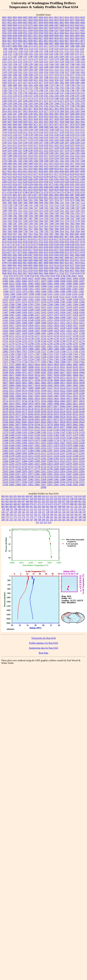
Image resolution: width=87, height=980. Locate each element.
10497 (82, 281)
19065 (75, 385)
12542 (12, 320)
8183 (51, 244)
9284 (25, 268)
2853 (57, 109)
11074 (18, 291)
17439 (63, 357)
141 (60, 512)
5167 (57, 137)
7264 (51, 213)
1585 (31, 77)
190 (3, 520)
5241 (72, 148)
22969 (12, 474)
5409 (31, 164)
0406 (51, 25)
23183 (56, 477)
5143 (51, 135)
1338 (25, 64)
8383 (20, 255)
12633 (31, 328)
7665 (51, 229)
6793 (83, 192)
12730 (5, 338)
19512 (69, 396)
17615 (75, 359)
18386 (37, 372)
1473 (10, 70)
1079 (57, 46)
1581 (10, 77)
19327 (31, 393)
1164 (46, 54)
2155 (20, 96)
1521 (20, 72)
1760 (46, 88)
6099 (5, 174)
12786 (69, 344)
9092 (20, 265)
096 (52, 507)
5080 (83, 124)
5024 (67, 117)
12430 (44, 310)
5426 (36, 166)
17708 (12, 362)
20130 (31, 409)
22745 (69, 466)
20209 (44, 412)
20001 (63, 404)
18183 (75, 367)
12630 (12, 328)
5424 (25, 166)
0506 (83, 28)
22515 (56, 461)
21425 (24, 435)
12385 (5, 305)
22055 (69, 451)
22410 (75, 459)
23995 (44, 487)
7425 (77, 216)
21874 (56, 445)
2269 (31, 101)
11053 (37, 289)
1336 (15, 64)
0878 (25, 43)
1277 (46, 59)
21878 (63, 445)
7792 (51, 231)
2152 (4, 96)
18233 (5, 370)
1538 (72, 72)
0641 (67, 33)
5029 (10, 119)
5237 (51, 148)
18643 (12, 378)
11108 (13, 297)
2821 (51, 109)
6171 (51, 174)
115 (43, 509)
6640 (62, 190)
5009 (77, 114)
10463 (18, 281)
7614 (41, 226)
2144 (46, 93)
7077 (62, 200)
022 (7, 499)
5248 (25, 150)
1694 (36, 85)
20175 (24, 412)
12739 (31, 338)
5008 (72, 114)
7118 (4, 205)
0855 (57, 41)
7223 (72, 211)
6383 (67, 184)
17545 (37, 359)
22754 (82, 466)
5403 (25, 164)
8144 (15, 242)
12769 (63, 341)
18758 (12, 380)
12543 (18, 320)
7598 (51, 224)
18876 (50, 383)
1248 (82, 56)
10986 (56, 284)
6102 (15, 174)
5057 (57, 122)
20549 (31, 419)
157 (40, 515)
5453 (25, 169)
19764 (44, 401)
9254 (62, 265)
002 (11, 496)
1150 (56, 51)
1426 (41, 67)
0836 (4, 41)
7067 (46, 200)
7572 (62, 221)
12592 (82, 320)
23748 (75, 482)
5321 (67, 156)
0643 (77, 33)
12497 (69, 318)
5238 (57, 148)
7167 (36, 208)
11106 (81, 294)
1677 (41, 83)
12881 (37, 349)
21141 (43, 430)
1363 (15, 67)
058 (68, 501)
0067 (4, 25)
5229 (10, 148)
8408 (83, 255)
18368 (18, 372)
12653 (75, 331)
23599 (37, 482)
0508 (10, 30)
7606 (4, 226)
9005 (62, 263)
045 (15, 501)
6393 (83, 184)
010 (44, 496)
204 (60, 520)
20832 (63, 425)
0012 (56, 17)
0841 (25, 41)
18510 (24, 375)
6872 (20, 195)
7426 (83, 216)
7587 (15, 224)
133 (27, 512)
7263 (46, 213)
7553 (10, 221)
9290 (31, 268)
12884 (56, 349)
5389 (46, 161)
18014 (31, 365)
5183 (57, 140)
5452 (20, 169)
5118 (10, 132)
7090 (41, 203)
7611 (25, 226)
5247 (20, 150)
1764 (67, 88)
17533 (24, 359)
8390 (36, 255)
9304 (77, 268)
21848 (24, 445)
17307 (37, 354)
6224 (15, 177)
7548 (77, 218)
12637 (56, 328)
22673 (63, 464)
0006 (31, 17)
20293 (37, 414)
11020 (25, 289)
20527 (75, 417)
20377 (18, 417)
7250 (77, 211)
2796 (62, 106)
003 (15, 496)
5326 (10, 158)
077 (60, 504)
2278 (77, 101)
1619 (77, 77)
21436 (37, 435)
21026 (6, 430)
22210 (24, 456)
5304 (72, 153)
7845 (83, 231)
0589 (20, 33)
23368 (18, 479)
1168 (67, 54)
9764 (53, 276)
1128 (20, 51)
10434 (12, 278)
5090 (51, 127)
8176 (25, 244)
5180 (41, 140)
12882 (44, 349)
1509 (41, 70)
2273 (51, 101)
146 (80, 512)
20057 (31, 406)
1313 (10, 62)
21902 (31, 448)
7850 (10, 234)
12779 (24, 344)
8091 (15, 239)
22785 (44, 469)
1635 (57, 80)
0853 (46, 41)
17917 (69, 362)
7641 (83, 226)
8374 (72, 252)
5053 (41, 122)
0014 (67, 17)
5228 (4, 148)
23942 (63, 485)
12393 (31, 305)
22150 (50, 453)
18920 (69, 383)
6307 (77, 179)
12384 (82, 302)
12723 (50, 336)
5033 (31, 119)
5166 (51, 137)
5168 (62, 137)
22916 (50, 472)
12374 (24, 302)
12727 (69, 336)
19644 (63, 398)
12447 (5, 312)
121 (67, 509)
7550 (83, 218)
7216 (46, 211)
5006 (62, 114)
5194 (25, 143)
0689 (51, 36)
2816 (25, 109)
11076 (25, 291)
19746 (31, 401)
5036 (46, 119)
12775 (5, 344)
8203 (41, 247)
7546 (67, 218)
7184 (62, 208)
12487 (44, 318)
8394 (57, 255)
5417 (72, 164)
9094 (25, 265)
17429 (50, 357)
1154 (77, 51)
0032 (51, 20)
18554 (37, 375)
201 (48, 520)
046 (19, 501)
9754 (11, 276)
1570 (36, 75)
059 (72, 501)
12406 (82, 305)
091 (31, 507)
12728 (75, 336)
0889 (62, 43)
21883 (82, 445)
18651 (18, 378)
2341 (20, 103)
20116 (24, 409)
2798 (72, 106)
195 (23, 520)
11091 (75, 291)
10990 (82, 284)
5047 (10, 122)
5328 (20, 158)
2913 (83, 109)
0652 (36, 36)
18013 (24, 365)
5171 (77, 137)
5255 (57, 150)
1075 (36, 46)
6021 (4, 171)
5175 (15, 140)
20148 (82, 409)
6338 (56, 182)
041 (84, 499)
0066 (83, 23)
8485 (31, 260)
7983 (62, 234)
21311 (50, 432)
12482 (18, 318)
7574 (67, 221)
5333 (46, 158)
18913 (63, 383)
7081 (83, 200)
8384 (25, 255)
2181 (62, 98)
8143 (10, 242)
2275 (62, 101)
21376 (75, 432)
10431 (81, 276)
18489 (18, 375)
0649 (20, 36)
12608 (37, 323)
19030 (44, 385)
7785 (46, 231)
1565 (10, 75)
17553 (44, 359)
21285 (12, 432)
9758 (27, 276)
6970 (4, 200)
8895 (36, 263)
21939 (63, 448)
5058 (62, 122)
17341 (75, 354)
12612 (63, 323)
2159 (41, 96)
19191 (37, 391)
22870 (24, 472)
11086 (56, 291)
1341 (41, 64)
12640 (75, 328)
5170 (72, 137)
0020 (10, 20)
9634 (67, 271)
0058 (41, 23)
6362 (46, 184)
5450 (10, 169)
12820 (37, 346)
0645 (4, 36)
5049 (20, 122)
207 (72, 520)
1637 (62, 80)
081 (76, 504)
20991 (75, 427)
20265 (5, 414)
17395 (24, 357)
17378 (5, 357)
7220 (56, 211)
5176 (20, 140)
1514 (67, 70)
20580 (69, 419)
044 (11, 501)
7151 (46, 205)
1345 (57, 64)
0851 (36, 41)
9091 (15, 265)
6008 (51, 169)
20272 (18, 414)
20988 (69, 427)
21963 (5, 451)
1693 (31, 85)
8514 (83, 260)
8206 (57, 247)
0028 (31, 20)
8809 (15, 263)
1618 (72, 77)
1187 (15, 56)
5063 (83, 122)
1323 (57, 62)
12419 (75, 307)
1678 (46, 83)
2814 (15, 109)
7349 (67, 213)
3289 (25, 114)
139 (52, 512)
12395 (37, 305)
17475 (82, 357)
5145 (62, 135)
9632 (62, 271)
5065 (10, 124)
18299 (37, 370)
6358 (25, 184)
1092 (10, 49)
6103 (20, 174)
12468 (31, 315)
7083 (10, 203)
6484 (46, 187)
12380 (56, 302)
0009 (41, 17)
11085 (50, 291)
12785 (63, 344)
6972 (10, 200)
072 (40, 504)
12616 (5, 325)
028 (31, 499)
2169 (4, 98)
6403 (31, 187)
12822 (50, 346)
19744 (24, 401)
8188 (67, 244)
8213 (10, 250)
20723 (44, 425)
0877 (20, 43)
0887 (51, 43)
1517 (83, 70)
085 (7, 507)
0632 (51, 33)
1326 (67, 62)
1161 (31, 54)
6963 (72, 197)
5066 (15, 124)
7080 (77, 200)
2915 (10, 111)
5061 (72, 122)
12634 (37, 328)
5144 (57, 135)
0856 (62, 41)
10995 (25, 286)
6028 (41, 171)
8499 (62, 260)
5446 (72, 166)
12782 (44, 344)
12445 (75, 310)
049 (31, 501)
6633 (31, 190)
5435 (57, 166)
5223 (62, 145)
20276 (24, 414)
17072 (24, 351)
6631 (20, 190)
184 (64, 517)
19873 (69, 401)
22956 (82, 472)
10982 (31, 284)
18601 (69, 375)
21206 (62, 430)
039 (76, 499)
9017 (72, 263)
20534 (12, 419)
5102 (20, 130)
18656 (24, 378)
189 (84, 517)
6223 (10, 177)
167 (80, 515)
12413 (43, 307)
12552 (50, 320)
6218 (72, 174)
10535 (12, 284)
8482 (20, 260)
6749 (30, 192)
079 (68, 504)
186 (72, 517)
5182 (51, 140)
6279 (77, 177)
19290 (82, 391)
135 (35, 512)
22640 (44, 464)
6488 (62, 187)
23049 (75, 474)
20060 (44, 406)
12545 (24, 320)
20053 (24, 406)
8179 (36, 244)
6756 (67, 192)
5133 (83, 132)
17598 (63, 359)
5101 (15, 130)
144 (72, 512)
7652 (25, 229)
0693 (72, 36)
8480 (10, 260)
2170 (10, 98)
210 (84, 520)
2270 (36, 101)
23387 (24, 479)
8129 (62, 239)
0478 (67, 28)
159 (48, 515)
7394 (31, 216)
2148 (67, 93)
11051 (31, 289)
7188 (83, 208)
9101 (46, 265)
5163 (36, 137)
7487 (31, 218)
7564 (41, 221)
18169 (69, 367)
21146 (56, 430)
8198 (20, 247)
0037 (72, 20)
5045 (83, 119)
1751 (83, 85)
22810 (69, 469)
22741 (56, 466)
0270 (25, 25)
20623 (50, 422)
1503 (25, 70)
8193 (83, 244)
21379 (82, 432)
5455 (31, 169)
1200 (41, 56)
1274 (31, 59)
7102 (67, 203)
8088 (10, 239)
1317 (31, 62)
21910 (44, 448)
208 (76, 520)
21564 (75, 438)
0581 (83, 30)
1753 (10, 88)
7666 (57, 229)
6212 (67, 174)
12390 (24, 305)
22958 (5, 474)
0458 (51, 28)
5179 (36, 140)
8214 (15, 250)
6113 (25, 174)
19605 (31, 398)
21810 (31, 443)
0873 (83, 41)
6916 (20, 197)
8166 (72, 242)
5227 (83, 145)
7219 (51, 211)
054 (52, 501)
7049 (25, 200)
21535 (63, 438)
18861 (31, 383)
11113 (37, 297)
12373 (18, 302)
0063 (67, 23)
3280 (62, 111)
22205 (18, 456)
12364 (44, 299)
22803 (56, 469)
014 (60, 496)
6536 (67, 187)
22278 (31, 459)
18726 (69, 378)
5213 (15, 145)
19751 (37, 401)
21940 (69, 448)
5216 (30, 145)
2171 (15, 98)
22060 (75, 451)
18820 (69, 380)
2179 (51, 98)
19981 (44, 404)
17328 (63, 354)
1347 (67, 64)
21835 (75, 443)
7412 (62, 216)
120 (63, 509)
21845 (18, 445)
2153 (10, 96)
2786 (15, 106)
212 (41, 522)
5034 (36, 119)
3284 (83, 111)
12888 (75, 349)
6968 (83, 197)
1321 (46, 62)
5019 (46, 117)
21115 (31, 430)
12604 (12, 323)
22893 (37, 472)
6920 (41, 197)
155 (31, 515)
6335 (41, 182)
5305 (77, 153)
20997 (82, 427)
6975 (15, 200)
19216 (56, 391)
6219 (77, 174)
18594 (63, 375)
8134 (72, 239)
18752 (5, 380)
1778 (31, 90)
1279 (57, 59)
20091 (69, 406)
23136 (44, 477)
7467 (25, 218)
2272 (46, 101)
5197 (41, 143)
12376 (31, 302)
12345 (80, 297)
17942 (82, 362)
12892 (5, 351)
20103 (82, 406)
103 (80, 507)
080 (72, 504)
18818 (63, 380)
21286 (18, 432)
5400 (10, 164)
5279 (72, 150)
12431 (50, 310)
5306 (83, 153)
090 (27, 507)
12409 (18, 307)
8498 (57, 260)
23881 (37, 485)
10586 (18, 284)
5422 (15, 166)
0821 (20, 38)
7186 (72, 208)
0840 (20, 41)
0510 (20, 30)
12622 (44, 325)
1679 (51, 83)
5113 (72, 130)
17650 (82, 359)
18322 (69, 370)
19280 (75, 391)
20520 (63, 417)
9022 (83, 263)
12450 (24, 312)
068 (23, 504)
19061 (63, 385)
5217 (36, 145)
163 (64, 515)
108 (16, 509)
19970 (31, 404)
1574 (57, 75)
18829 (12, 383)
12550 (37, 320)
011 (48, 496)
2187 (77, 98)
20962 (50, 427)
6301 (46, 179)
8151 (36, 242)
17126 (37, 351)
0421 (83, 25)
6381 (57, 184)
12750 (82, 338)
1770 (15, 90)
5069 (31, 124)
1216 (77, 56)
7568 (51, 221)
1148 (46, 51)
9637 (72, 271)
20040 (5, 406)
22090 (18, 453)
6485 (51, 187)
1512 (56, 70)
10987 (63, 284)
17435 (56, 357)
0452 (20, 28)
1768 (4, 90)
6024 (20, 171)
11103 (62, 294)
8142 (4, 242)
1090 (83, 46)
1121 (66, 49)
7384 (20, 216)
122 (71, 509)
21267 (81, 430)
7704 (31, 231)
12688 (37, 333)
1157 (10, 54)
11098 (31, 294)
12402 (69, 305)
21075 (18, 430)
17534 (31, 359)
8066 (57, 237)
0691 (62, 36)
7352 (72, 213)
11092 (81, 291)
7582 (83, 221)
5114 (77, 130)
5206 (62, 143)
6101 (10, 174)
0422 (4, 28)
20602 (12, 422)
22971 (18, 474)
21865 (44, 445)
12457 (69, 312)
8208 (67, 247)
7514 (41, 218)
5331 (36, 158)
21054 (12, 430)
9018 (77, 263)
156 (35, 515)
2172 (20, 98)
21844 (12, 445)
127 (7, 512)
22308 (50, 459)
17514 (18, 359)
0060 (51, 23)
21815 (43, 443)
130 (19, 512)
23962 (75, 485)
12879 (24, 349)
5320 (62, 156)
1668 (83, 80)
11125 (68, 297)
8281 (25, 252)
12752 (12, 341)
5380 (10, 161)
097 (56, 507)
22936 (69, 472)
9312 (15, 271)
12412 (37, 307)
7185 (67, 208)
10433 (5, 278)
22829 (82, 469)
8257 (10, 252)
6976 (20, 200)
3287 (15, 114)
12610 (50, 323)
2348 (57, 103)
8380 (4, 255)
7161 (15, 208)
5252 (46, 150)
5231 (20, 148)
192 (11, 520)
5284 (15, 153)
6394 (4, 187)
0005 (25, 17)
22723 (18, 466)
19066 (82, 385)
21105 (25, 430)
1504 (31, 70)
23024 (56, 474)
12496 (63, 318)
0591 (25, 33)
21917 (50, 448)
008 (35, 496)
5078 (72, 124)
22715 (5, 466)
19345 (44, 393)
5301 (57, 153)
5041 (72, 119)
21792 (12, 443)
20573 (56, 419)
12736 (24, 338)
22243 (69, 456)
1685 (77, 83)
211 (37, 522)
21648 (5, 440)
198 (35, 520)
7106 (72, 203)
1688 (10, 85)
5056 (51, 122)
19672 (69, 398)
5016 (30, 117)
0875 (10, 43)
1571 (41, 75)
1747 (62, 85)
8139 (83, 239)
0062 (62, 23)
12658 (24, 333)
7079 (72, 200)
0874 (4, 43)
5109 (57, 130)
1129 (26, 51)
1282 (72, 59)
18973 (5, 385)
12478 (75, 315)
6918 (31, 197)
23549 (12, 482)
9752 (6, 276)
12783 (50, 344)
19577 (5, 398)
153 (23, 515)
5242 (77, 148)
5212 (10, 145)
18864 (44, 383)
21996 (44, 451)
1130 (31, 51)
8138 (77, 239)
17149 (50, 351)
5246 (15, 150)
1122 (72, 49)
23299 (69, 477)
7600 (62, 224)
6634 (36, 190)
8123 (41, 239)
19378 (75, 393)
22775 (37, 469)
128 (11, 512)
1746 (57, 85)
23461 (56, 479)
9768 (68, 276)
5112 (67, 130)
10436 (24, 278)
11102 (56, 294)
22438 (82, 459)
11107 (7, 297)
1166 (56, 54)
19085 (31, 388)
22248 (75, 456)
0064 (72, 23)
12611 (56, 323)
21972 (12, 451)
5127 (56, 132)
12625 (63, 325)
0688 (46, 36)
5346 (72, 158)
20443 (31, 417)
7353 (77, 213)
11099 (37, 294)
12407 (5, 307)
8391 (41, 255)
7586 (10, 224)
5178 (31, 140)
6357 (20, 184)
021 (3, 499)
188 (80, 517)
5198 (46, 143)
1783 (57, 90)
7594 (31, 224)
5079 (77, 124)
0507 (4, 30)
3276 (41, 111)
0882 (41, 43)
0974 (4, 46)
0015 (72, 17)
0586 (15, 33)
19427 (31, 396)
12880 (31, 349)
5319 (56, 156)
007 (31, 496)
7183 (57, 208)
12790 (5, 346)
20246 (75, 412)
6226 (25, 177)
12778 (18, 344)
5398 (83, 161)
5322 (72, 156)
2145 (51, 93)
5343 (62, 158)
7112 (83, 203)
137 (44, 512)
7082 (4, 203)
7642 (4, 229)
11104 (69, 294)
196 (27, 520)
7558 (25, 221)
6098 (83, 171)
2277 (72, 101)
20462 (37, 417)
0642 (72, 33)
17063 (18, 351)
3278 (51, 111)
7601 (67, 224)
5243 (83, 148)
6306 (72, 179)
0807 (4, 38)
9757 (22, 276)
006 (27, 496)
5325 (4, 158)
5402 (20, 164)
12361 (24, 299)
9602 (46, 271)
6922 (51, 197)
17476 (5, 359)
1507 (36, 70)
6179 (62, 174)
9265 (4, 268)
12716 (31, 336)
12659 (31, 333)
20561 (37, 419)
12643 (12, 331)
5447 (77, 166)
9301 (62, 268)
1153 (72, 51)
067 (19, 504)
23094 (24, 477)
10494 (69, 281)
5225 (72, 145)
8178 (31, 244)
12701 (63, 333)
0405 (46, 25)
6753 (51, 192)
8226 (46, 250)
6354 (4, 184)
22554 (82, 461)
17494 (12, 359)
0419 (72, 25)
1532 (46, 72)
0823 (31, 38)
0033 (57, 20)
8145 (20, 242)
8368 (57, 252)
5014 (20, 117)
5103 (25, 130)
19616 (44, 398)
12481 (12, 318)
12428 (31, 310)
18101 (37, 367)
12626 (69, 325)
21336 (56, 432)
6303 (57, 179)
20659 (5, 425)
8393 (51, 255)
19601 (24, 398)
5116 (4, 132)
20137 (63, 409)
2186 (72, 98)
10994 (18, 286)
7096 (57, 203)
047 (23, 501)
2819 (41, 109)
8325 (46, 252)
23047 (69, 474)
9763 (48, 276)
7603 (72, 224)
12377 (37, 302)
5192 (15, 143)
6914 (10, 197)
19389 (82, 393)
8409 (4, 258)
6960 (67, 197)
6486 (57, 187)
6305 (67, 179)
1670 (10, 83)
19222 (63, 391)
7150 (41, 205)
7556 (15, 221)
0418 (67, 25)
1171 (82, 54)
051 (40, 501)
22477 (18, 461)
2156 (25, 96)
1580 (4, 77)
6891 (4, 197)
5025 (72, 117)
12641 (82, 328)
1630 (31, 80)
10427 (74, 276)
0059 (46, 23)
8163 (57, 242)
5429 (41, 166)
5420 (4, 166)
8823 (25, 263)
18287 (24, 370)
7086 (25, 203)
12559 (63, 320)
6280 (83, 177)
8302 (41, 252)
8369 (62, 252)
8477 (4, 260)
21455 (50, 435)
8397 (67, 255)
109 (20, 509)
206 (68, 520)
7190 (10, 211)
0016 (77, 17)
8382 (15, 255)
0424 (15, 28)
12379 (50, 302)
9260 (77, 265)
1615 (57, 77)
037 (68, 499)
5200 (57, 143)
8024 (15, 237)
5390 (51, 161)
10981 (24, 284)
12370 (82, 299)
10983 (37, 284)
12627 (75, 325)
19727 (18, 401)
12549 (31, 320)
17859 (44, 362)
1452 (72, 67)
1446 (46, 67)
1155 (82, 51)
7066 (41, 200)
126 (3, 512)
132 (23, 512)
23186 (63, 477)
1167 (61, 54)
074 (48, 504)
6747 (20, 192)
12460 (5, 315)
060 (76, 501)
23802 (12, 485)
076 (56, 504)
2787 (20, 106)
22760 (18, 469)
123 (75, 509)
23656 (50, 482)
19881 (5, 404)
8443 (20, 258)
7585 (4, 224)
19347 (50, 393)
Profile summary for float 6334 (43, 643)
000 (3, 496)
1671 (15, 83)
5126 (51, 132)
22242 (63, 456)
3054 (31, 111)
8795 (10, 263)
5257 (62, 150)
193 (15, 520)
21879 (69, 445)
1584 (25, 77)
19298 (5, 393)
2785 (10, 106)
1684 (72, 83)
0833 (72, 38)
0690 (57, 36)
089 (23, 507)
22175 (75, 453)
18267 (18, 370)
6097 (77, 171)
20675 (18, 425)
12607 (31, 323)
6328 (25, 182)
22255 (82, 456)
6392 (77, 184)
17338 (69, 354)
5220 (46, 145)
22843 (12, 472)
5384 (25, 161)
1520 (15, 72)
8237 (57, 250)
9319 (36, 271)
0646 (10, 36)
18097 (24, 367)
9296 (51, 268)
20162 (12, 412)
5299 (46, 153)
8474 (77, 258)
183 (60, 517)
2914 (4, 111)
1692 (25, 85)
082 (80, 504)
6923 (57, 197)
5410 (36, 164)
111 (28, 509)
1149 (51, 51)
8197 (15, 247)
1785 (67, 90)
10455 (69, 278)
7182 (51, 208)
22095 (24, 453)
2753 (62, 103)
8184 (57, 244)
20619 (37, 422)
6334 (36, 182)
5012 (10, 117)
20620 (44, 422)
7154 (62, 205)
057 (64, 501)
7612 (30, 226)
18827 (5, 383)
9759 (32, 276)
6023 (15, 171)
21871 (50, 445)
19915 (12, 404)
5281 (83, 150)
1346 (62, 64)
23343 (5, 479)
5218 (41, 145)
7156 (72, 205)
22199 (12, 456)
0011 (51, 17)
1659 (72, 80)
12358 (12, 299)
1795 (25, 93)
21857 (31, 445)
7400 (41, 216)
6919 (36, 197)
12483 (24, 318)
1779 (36, 90)
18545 (31, 375)
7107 (77, 203)
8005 (72, 234)
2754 (67, 103)
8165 (67, 242)
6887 (72, 195)
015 (64, 496)
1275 (36, 59)
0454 (31, 28)
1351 (4, 67)
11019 (18, 289)
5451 (15, 169)
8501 (67, 260)
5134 (4, 135)
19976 (37, 404)
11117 (43, 297)
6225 (20, 177)
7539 (57, 218)
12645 (24, 331)
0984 (15, 46)
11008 (69, 286)
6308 (83, 179)
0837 (10, 41)
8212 (4, 250)
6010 (57, 169)
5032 (25, 119)
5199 (51, 143)
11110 (19, 297)
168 (84, 515)
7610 (20, 226)
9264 (83, 265)
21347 (63, 432)
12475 (56, 315)
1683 (67, 83)
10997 (37, 286)
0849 (31, 41)
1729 (51, 85)
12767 (50, 341)
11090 (69, 291)
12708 (82, 333)
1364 (20, 67)
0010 (46, 17)
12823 (56, 346)
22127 (43, 453)
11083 (37, 291)
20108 (5, 409)
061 (80, 501)
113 (35, 509)
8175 (20, 244)
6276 (62, 177)
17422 (37, 357)
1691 (20, 85)
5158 (10, 137)
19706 (82, 398)
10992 (12, 286)
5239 (62, 148)
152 (19, 515)
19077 (24, 388)
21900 (24, 448)
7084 (15, 203)
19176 (24, 391)
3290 (31, 114)
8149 (31, 242)
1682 (62, 83)
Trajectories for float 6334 (44, 638)
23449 (50, 479)
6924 (62, 197)
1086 (62, 46)
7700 (25, 231)
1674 (31, 83)
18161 (63, 367)
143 (68, 512)
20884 (5, 427)
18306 (44, 370)
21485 (82, 435)
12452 (37, 312)
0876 (15, 43)
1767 (83, 88)
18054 (63, 365)
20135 (50, 409)
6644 (83, 190)
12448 (12, 312)
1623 (10, 80)
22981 (37, 474)
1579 (83, 75)
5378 (4, 161)
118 (55, 509)
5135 (10, 135)
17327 (56, 354)
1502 (20, 70)
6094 (62, 171)
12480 (5, 318)
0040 (77, 20)
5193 (20, 143)
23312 (75, 477)
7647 (10, 229)
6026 (31, 171)
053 (48, 501)
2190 (10, 101)
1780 (41, 90)
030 (40, 499)
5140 (36, 135)
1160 (26, 54)
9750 (83, 273)
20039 (82, 404)
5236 (46, 148)
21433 (31, 435)
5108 (52, 130)
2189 (4, 101)
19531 (75, 396)
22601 (31, 464)
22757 (12, 469)
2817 (31, 109)
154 (27, 515)
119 (59, 509)
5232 (25, 148)
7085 (20, 203)
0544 (30, 30)
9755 (16, 276)
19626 (50, 398)
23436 (44, 479)
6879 (41, 195)
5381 (15, 161)
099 (64, 507)
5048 (15, 122)
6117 (36, 174)
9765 (58, 276)
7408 (57, 216)
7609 (15, 226)
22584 (24, 464)
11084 (43, 291)
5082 (10, 127)
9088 (10, 265)
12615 (82, 323)
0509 (15, 30)
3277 (46, 111)
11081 (31, 291)
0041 (83, 20)
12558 (56, 320)
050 (35, 501)
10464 (24, 281)
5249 (31, 150)
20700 (31, 425)
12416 (56, 307)
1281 (67, 59)
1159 (20, 54)
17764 (31, 362)
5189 (83, 140)
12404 (75, 305)
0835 (83, 38)
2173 (25, 98)
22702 (82, 464)
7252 (4, 213)
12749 (75, 338)
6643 (77, 190)
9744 (72, 273)
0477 (62, 28)
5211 (4, 145)
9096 (36, 265)
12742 (44, 338)
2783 (83, 103)
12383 (75, 302)
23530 (5, 482)
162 (60, 515)
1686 (83, 83)
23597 (31, 482)
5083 (15, 127)
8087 (4, 239)
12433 (56, 310)
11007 (63, 286)
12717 (37, 336)
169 (3, 517)
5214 (20, 145)
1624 (15, 80)
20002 (69, 404)
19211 (50, 391)
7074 (57, 200)
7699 (20, 231)
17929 (75, 362)
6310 (10, 182)
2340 (15, 103)
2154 (15, 96)
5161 (25, 137)
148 (3, 515)
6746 (15, 192)
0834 (77, 38)
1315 (20, 62)
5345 (67, 158)
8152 (41, 242)
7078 (67, 200)
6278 (72, 177)
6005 (46, 169)
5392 (62, 161)
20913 (18, 427)
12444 (69, 310)
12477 (69, 315)
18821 (75, 380)
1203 (56, 56)
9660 (36, 273)
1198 (30, 56)
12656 (12, 333)
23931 (50, 485)
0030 (41, 20)
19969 (24, 404)
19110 (56, 388)
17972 (12, 365)
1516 (77, 70)
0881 (36, 43)
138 (48, 512)
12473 (50, 315)
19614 (37, 398)
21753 (75, 440)
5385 (31, 161)
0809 (10, 38)
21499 (24, 438)
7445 (10, 218)
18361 (12, 372)
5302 (62, 153)
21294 (31, 432)
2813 (10, 109)
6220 (82, 174)
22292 (44, 459)
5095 (77, 127)
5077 (67, 124)
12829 (12, 349)
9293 (41, 268)
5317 (46, 156)
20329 (50, 414)
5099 (5, 130)
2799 (77, 106)
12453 (44, 312)
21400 (12, 435)
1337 (20, 64)
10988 (69, 284)
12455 (56, 312)
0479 (72, 28)
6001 (36, 169)
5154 (72, 135)
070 (31, 504)
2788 (25, 106)
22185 (82, 453)
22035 (56, 451)
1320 (41, 62)
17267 (24, 354)
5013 (15, 117)
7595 (36, 224)
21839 (5, 445)
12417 (63, 307)
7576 (72, 221)
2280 (4, 103)
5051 (31, 122)
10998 (44, 286)
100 (68, 507)
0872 (77, 41)
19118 (63, 388)
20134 (43, 409)
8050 (36, 237)
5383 (20, 161)
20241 (69, 412)
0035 (67, 20)
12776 (12, 344)
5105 (36, 130)
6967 (77, 197)
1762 (57, 88)
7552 (4, 221)
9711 (57, 273)
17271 (31, 354)
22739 (50, 466)
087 (15, 507)
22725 (31, 466)
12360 (18, 299)
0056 (31, 23)
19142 (5, 391)
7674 (77, 229)
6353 (83, 182)
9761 (37, 276)
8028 (20, 237)
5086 (31, 127)
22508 (50, 461)
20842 (75, 425)
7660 (36, 229)
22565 (12, 464)
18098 (31, 367)
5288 (31, 153)
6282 (10, 179)
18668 (31, 378)
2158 (36, 96)
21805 (24, 443)
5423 (20, 166)
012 (52, 496)
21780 (5, 443)
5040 (67, 119)
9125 (51, 265)
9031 (4, 265)
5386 (36, 161)
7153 (56, 205)
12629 (5, 328)
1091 (5, 49)
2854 (62, 109)
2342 (25, 103)
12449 (18, 312)
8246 (67, 250)
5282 (4, 153)
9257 (72, 265)
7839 (77, 231)
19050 (56, 385)
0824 (36, 38)
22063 (82, 451)
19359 (63, 393)
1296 (83, 59)
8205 (51, 247)
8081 (72, 237)
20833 (69, 425)
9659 (31, 273)
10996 (31, 286)
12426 (24, 310)
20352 (75, 414)
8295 (36, 252)
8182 (46, 244)
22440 (5, 461)
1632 (41, 80)
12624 (56, 325)
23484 (63, 479)
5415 (62, 164)
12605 (18, 323)
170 (7, 517)
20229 (63, 412)
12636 (50, 328)
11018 (12, 289)
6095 (67, 171)
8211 (83, 247)
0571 (77, 30)
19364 (69, 393)
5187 (72, 140)
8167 (77, 242)
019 (80, 496)
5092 (62, 127)
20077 (56, 406)
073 (44, 504)
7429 (4, 218)
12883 (50, 349)
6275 (57, 177)
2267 (20, 101)
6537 (72, 187)
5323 (77, 156)
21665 (18, 440)
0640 (62, 33)
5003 (46, 114)
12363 (37, 299)
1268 (4, 59)
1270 (10, 59)
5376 (77, 158)
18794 (44, 380)
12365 (50, 299)
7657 (31, 229)
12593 (5, 323)
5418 (77, 164)
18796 (50, 380)
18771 (31, 380)
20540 (18, 419)
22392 (69, 459)
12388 (18, 305)
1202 (51, 56)
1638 (67, 80)
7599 (57, 224)
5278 (67, 150)
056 (60, 501)
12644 (18, 331)
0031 (46, 20)
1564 (4, 75)
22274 (24, 459)
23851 (24, 485)
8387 (31, 255)
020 (84, 496)
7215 (41, 211)
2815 (20, 109)
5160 (20, 137)
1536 (62, 72)
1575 (62, 75)
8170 (83, 242)
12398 (50, 305)
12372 (12, 302)
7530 (51, 218)
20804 (56, 425)
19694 (75, 398)
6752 (46, 192)
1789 (4, 93)
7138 (15, 205)
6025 (25, 171)
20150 (5, 412)
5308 (10, 156)
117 (51, 509)
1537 (67, 72)
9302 (67, 268)
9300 (57, 268)
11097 (25, 294)
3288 (20, 114)
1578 (77, 75)
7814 (62, 231)
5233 (31, 148)
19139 (82, 388)
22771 (31, 469)
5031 (20, 119)
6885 (67, 195)
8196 (10, 247)
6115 (30, 174)
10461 (12, 281)
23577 (18, 482)
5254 (51, 150)
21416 (18, 435)
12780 (31, 344)
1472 (4, 70)
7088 (31, 203)
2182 (67, 98)
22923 (56, 472)
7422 (72, 216)
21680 (44, 440)
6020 (83, 169)
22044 (63, 451)
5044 (77, 119)
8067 (62, 237)
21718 (56, 440)
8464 (57, 258)
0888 (57, 43)
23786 (5, 485)
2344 (36, 103)
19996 (56, 404)
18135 (56, 367)
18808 (56, 380)
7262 (41, 213)
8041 (31, 237)
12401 (63, 305)
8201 (36, 247)
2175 (36, 98)
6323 (20, 182)
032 (48, 499)
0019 (4, 20)
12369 (75, 299)
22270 (18, 459)
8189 (72, 244)
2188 (83, 98)
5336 (57, 158)
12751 (5, 341)
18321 (63, 370)
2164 (62, 96)
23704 (63, 482)
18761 (18, 380)
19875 (75, 401)
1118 (51, 49)
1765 (72, 88)
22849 (18, 472)
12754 (18, 341)
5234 (36, 148)
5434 (51, 166)
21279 (5, 432)
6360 (36, 184)
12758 (37, 341)
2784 (4, 106)
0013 (62, 17)
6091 (46, 171)
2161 (46, 96)
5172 (83, 137)
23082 (18, 477)
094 (44, 507)
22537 (69, 461)
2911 (72, 109)
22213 (31, 456)
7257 (20, 213)
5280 (77, 150)
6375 (51, 184)
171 (11, 517)
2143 (41, 93)
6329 (30, 182)
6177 (56, 174)
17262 (12, 354)
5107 (46, 130)
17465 (69, 357)
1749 (72, 85)
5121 (25, 132)
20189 (37, 412)
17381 (12, 357)
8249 (72, 250)
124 (79, 509)
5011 (4, 117)
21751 (69, 440)
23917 (44, 485)
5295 (36, 153)
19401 (12, 396)
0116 (20, 25)
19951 (18, 404)
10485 (50, 281)
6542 (77, 187)
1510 (46, 70)
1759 (41, 88)
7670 (67, 229)
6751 (41, 192)
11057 (56, 289)
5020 (51, 117)
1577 (72, 75)
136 (40, 512)
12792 (18, 346)
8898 (46, 263)
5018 (41, 117)
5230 (15, 148)
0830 (57, 38)
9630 (51, 271)
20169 (18, 412)
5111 (62, 130)
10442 (44, 278)
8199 (25, 247)
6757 (72, 192)
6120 (46, 174)
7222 (67, 211)
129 (15, 512)
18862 (37, 383)
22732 (44, 466)
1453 (77, 67)
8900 (57, 263)
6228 (36, 177)
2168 (83, 96)
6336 (46, 182)
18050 (56, 365)
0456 (41, 28)
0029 (36, 20)
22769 (24, 469)
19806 (50, 401)
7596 (41, 224)
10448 (56, 278)
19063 (69, 385)
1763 (62, 88)
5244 (4, 150)
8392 (46, 255)
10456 (75, 278)
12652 (69, 331)
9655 (20, 273)
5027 (83, 117)
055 (56, 501)
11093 (6, 294)
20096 (75, 406)
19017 (31, 385)
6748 (25, 192)
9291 (36, 268)
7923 (31, 234)
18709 (56, 378)
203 (56, 520)
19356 (56, 393)
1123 (77, 49)
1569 (31, 75)
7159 (4, 208)
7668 (62, 229)
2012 (36, 93)
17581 (56, 359)
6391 (72, 184)
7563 (36, 221)
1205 (67, 56)
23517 (75, 479)
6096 (72, 171)
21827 (63, 443)
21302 (44, 432)
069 (27, 504)
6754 (56, 192)
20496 (56, 417)
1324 (62, 62)
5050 (25, 122)
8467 (62, 258)
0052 (10, 23)
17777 (37, 362)
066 (15, 504)
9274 (15, 268)
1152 (67, 51)
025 (19, 499)
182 (56, 517)
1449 (57, 67)
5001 (36, 114)
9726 (62, 273)
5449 (4, 169)
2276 (67, 101)
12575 (75, 320)
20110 (18, 409)
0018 (83, 17)
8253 (83, 250)
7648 (15, 229)
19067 (5, 388)
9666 (46, 273)
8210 (77, 247)
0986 (20, 46)
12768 (56, 341)
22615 (37, 464)
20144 (75, 409)
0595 (46, 33)
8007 (77, 234)
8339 (51, 252)
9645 (83, 271)
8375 (77, 252)
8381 (10, 255)
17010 (12, 351)
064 (7, 504)
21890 (12, 448)
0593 (36, 33)
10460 (5, 281)
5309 (15, 156)
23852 (31, 485)
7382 (15, 216)
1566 (15, 75)
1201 (46, 56)
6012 (67, 169)
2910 (67, 109)
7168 (41, 208)
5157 (4, 137)
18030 (44, 365)
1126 (10, 51)
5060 (67, 122)
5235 (41, 148)
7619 (56, 226)
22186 (5, 456)
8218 (36, 250)
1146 (36, 51)
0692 (67, 36)
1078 (51, 46)
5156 (83, 135)
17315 (50, 354)
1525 (36, 72)
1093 (16, 49)
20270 (12, 414)
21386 (5, 435)
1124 (82, 49)
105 (3, 509)
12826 (75, 346)
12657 (18, 333)
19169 (18, 391)
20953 (44, 427)
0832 (67, 38)
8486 (36, 260)
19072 (12, 388)
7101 (62, 203)
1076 (41, 46)
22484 (24, 461)
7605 (83, 224)
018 (76, 496)
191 (7, 520)
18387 (44, 372)
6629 (10, 190)
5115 (82, 130)
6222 (4, 177)
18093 (18, 367)
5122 (30, 132)
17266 (18, 354)
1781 (46, 90)
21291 (24, 432)
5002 (41, 114)
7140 (25, 205)
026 (23, 499)
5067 (20, 124)
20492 (50, 417)
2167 (77, 96)
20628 (63, 422)
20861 (82, 425)
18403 (56, 372)
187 (76, 517)
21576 (82, 438)
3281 (67, 111)
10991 (6, 286)
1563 (83, 72)
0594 (41, 33)
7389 (25, 216)
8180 (41, 244)
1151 (61, 51)
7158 (83, 205)
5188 (77, 140)
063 (3, 504)
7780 (41, 231)
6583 (83, 187)
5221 (51, 145)
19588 (12, 398)
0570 (72, 30)
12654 (82, 331)
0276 (30, 25)
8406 (77, 255)
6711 (4, 192)
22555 (5, 464)
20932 (37, 427)
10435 (18, 278)
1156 (5, 54)
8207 (62, 247)
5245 (10, 150)
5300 (51, 153)
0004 (20, 17)
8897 (41, 263)
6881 (46, 195)
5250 (36, 150)
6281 (4, 179)
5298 (41, 153)
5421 (10, 166)
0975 (10, 46)
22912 (44, 472)
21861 (37, 445)
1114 (31, 49)
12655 (5, 333)
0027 (25, 20)
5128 (62, 132)
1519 (10, 72)
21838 (82, 443)
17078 (31, 351)
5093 (67, 127)
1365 (25, 67)
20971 (63, 427)
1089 (77, 46)
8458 (46, 258)
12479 (82, 315)
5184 (62, 140)
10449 (63, 278)
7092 (46, 203)
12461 (12, 315)
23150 (50, 477)
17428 (44, 357)
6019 (77, 169)
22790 (50, 469)
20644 (82, 422)
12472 (44, 315)
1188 (20, 56)
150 (11, 515)
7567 (46, 221)
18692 (44, 378)
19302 (12, 393)
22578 (18, 464)
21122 (37, 430)
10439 (37, 278)
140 (56, 512)
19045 (50, 385)
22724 (24, 466)
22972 (24, 474)
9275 (20, 268)
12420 (82, 307)
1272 (20, 59)
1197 (25, 56)
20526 (69, 417)
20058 (37, 406)
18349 (5, 372)
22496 (37, 461)
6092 (51, 171)
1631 (36, 80)
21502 (37, 438)
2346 (46, 103)
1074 (31, 46)
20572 (50, 419)
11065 (81, 289)
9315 (25, 271)
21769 (82, 440)
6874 (31, 195)
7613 (36, 226)
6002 (41, 169)
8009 (83, 234)
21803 (18, 443)
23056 (5, 477)
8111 (25, 239)
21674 (31, 440)
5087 (36, 127)
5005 (57, 114)
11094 (12, 294)
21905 (37, 448)
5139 (31, 135)
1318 (36, 62)
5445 (67, 166)
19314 (18, 393)
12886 (69, 349)
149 (7, 515)
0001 (4, 17)
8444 (25, 258)
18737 (75, 378)
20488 (44, 417)
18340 (82, 370)
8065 (51, 237)
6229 (41, 177)
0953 (83, 43)
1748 (67, 85)
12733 (12, 338)
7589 (20, 224)
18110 (43, 367)
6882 (51, 195)
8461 (51, 258)
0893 (67, 43)
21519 (44, 438)
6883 (57, 195)
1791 (15, 93)
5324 (83, 156)
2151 (83, 93)
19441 (37, 396)
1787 (77, 90)
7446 (15, 218)
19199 (44, 391)
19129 (75, 388)
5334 (51, 158)
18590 (56, 375)
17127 (44, 351)
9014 (67, 263)
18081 (5, 367)
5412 (46, 164)
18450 (75, 372)
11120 (56, 297)
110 (24, 509)
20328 (44, 414)
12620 (31, 325)
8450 (36, 258)
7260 (31, 213)
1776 (20, 90)
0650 (25, 36)
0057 (36, 23)
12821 (44, 346)
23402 (31, 479)
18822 (82, 380)
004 (19, 496)
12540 (82, 318)
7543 (62, 218)
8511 (77, 260)
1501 (15, 70)
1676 (36, 83)
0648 (15, 36)
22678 (69, 464)
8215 (20, 250)
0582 (4, 33)
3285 (4, 114)
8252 (77, 250)
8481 (15, 260)
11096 (19, 294)
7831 (67, 231)
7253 (10, 213)
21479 (75, 435)
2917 (20, 111)
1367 (36, 67)
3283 (77, 111)
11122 (62, 297)
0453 (25, 28)
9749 (77, 273)
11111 (25, 297)
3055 (36, 111)
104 (84, 507)
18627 (82, 375)
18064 (69, 365)
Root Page (43, 653)
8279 (20, 252)
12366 (56, 299)
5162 (31, 137)
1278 (51, 59)
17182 (75, 351)
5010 (83, 114)
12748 (69, 338)
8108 (20, 239)
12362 (31, 299)
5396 (72, 161)
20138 (69, 409)
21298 (37, 432)
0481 (77, 28)
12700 (56, 333)
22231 (50, 456)
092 (35, 507)
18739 (82, 378)
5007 (67, 114)
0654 (41, 36)
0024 (15, 20)
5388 (41, 161)
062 (84, 501)
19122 (69, 388)
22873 (31, 472)
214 (50, 522)
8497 (51, 260)
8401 (72, 255)
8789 (4, 263)
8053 (46, 237)
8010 (4, 237)
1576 (67, 75)
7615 (46, 226)
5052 (36, 122)
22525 (63, 461)
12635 (44, 328)
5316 (41, 156)
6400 (20, 187)
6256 (51, 177)
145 (76, 512)
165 (72, 515)
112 (31, 509)
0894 (72, 43)
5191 (10, 143)
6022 (10, 171)
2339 (10, 103)
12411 (31, 307)
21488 (5, 438)
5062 (77, 122)
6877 (36, 195)
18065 (75, 365)
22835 (5, 472)
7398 (36, 216)
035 (60, 499)
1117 (46, 49)
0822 (25, 38)
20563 (44, 419)
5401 (15, 164)
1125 (5, 51)
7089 (36, 203)
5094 (72, 127)
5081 (4, 127)
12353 (5, 299)
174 (23, 517)
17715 (18, 362)
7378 (4, 216)
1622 (4, 80)
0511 (25, 30)
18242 (12, 370)
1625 (20, 80)
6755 (62, 192)
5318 (51, 156)
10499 (5, 284)
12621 (37, 325)
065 (11, 504)
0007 (36, 17)
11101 (50, 294)
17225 (5, 354)
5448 (83, 166)
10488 (56, 281)
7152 (51, 205)
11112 (31, 297)
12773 (75, 341)
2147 (62, 93)
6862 (15, 195)
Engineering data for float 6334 (43, 648)
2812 (4, 109)
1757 (31, 88)
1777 (25, 90)
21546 (69, 438)
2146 (57, 93)
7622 (67, 226)
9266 (10, 268)
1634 (51, 80)
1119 (56, 49)
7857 (15, 234)
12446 (82, 310)
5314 (30, 156)
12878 (18, 349)
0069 (15, 25)
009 (40, 496)
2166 (72, 96)
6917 (25, 197)
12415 (50, 307)
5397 (77, 161)
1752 (4, 88)
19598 (18, 398)
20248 (82, 412)
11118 (49, 297)
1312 (4, 62)
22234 (56, 456)
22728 (37, 466)
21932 (56, 448)
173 (19, 517)
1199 (35, 56)
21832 (69, 443)
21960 (82, 448)
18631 (5, 378)
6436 (36, 187)
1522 (25, 72)
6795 (10, 195)
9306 (4, 271)
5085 (25, 127)
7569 (57, 221)
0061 (57, 23)
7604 (77, 224)
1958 (31, 93)
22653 (50, 464)
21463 (56, 435)
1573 (51, 75)
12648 (44, 331)
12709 (5, 336)
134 (31, 512)
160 (52, 515)
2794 (51, 106)
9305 (83, 268)
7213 (30, 211)
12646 (31, 331)
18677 (37, 378)
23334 (82, 477)
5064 (4, 124)
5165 (46, 137)
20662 (12, 425)
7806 (57, 231)
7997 (67, 234)
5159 (15, 137)
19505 (63, 396)
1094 (21, 49)
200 (44, 520)
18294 (31, 370)
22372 (63, 459)
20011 (75, 404)
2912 (77, 109)
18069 (82, 365)
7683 (4, 231)
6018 (72, 169)
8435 (15, 258)
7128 (10, 205)
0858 (72, 41)
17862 (50, 362)
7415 (67, 216)
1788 (83, 90)
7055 (31, 200)
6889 (83, 195)
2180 (57, 98)
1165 (51, 54)
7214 (36, 211)
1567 (20, 75)
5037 (51, 119)
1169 (72, 54)
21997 (50, 451)
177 (35, 517)
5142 (46, 135)
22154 (56, 453)
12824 (63, 346)
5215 (25, 145)
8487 (41, 260)
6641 (67, 190)
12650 (56, 331)
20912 (12, 427)
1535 (57, 72)
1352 (10, 67)
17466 (75, 357)
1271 (15, 59)
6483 (41, 187)
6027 (36, 171)
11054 (43, 289)
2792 (46, 106)
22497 (44, 461)
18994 (12, 385)
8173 (10, 244)
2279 (83, 101)
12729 (82, 336)
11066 (6, 291)
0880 (31, 43)
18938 (82, 383)
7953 (41, 234)
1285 (77, 59)
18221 (82, 367)
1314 (15, 62)
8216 (25, 250)
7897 (25, 234)
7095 (51, 203)
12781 (37, 344)
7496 (36, 218)
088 (19, 507)
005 (23, 496)
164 (68, 515)
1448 (51, 67)
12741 (37, 338)
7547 (72, 218)
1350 (83, 64)
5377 (83, 158)
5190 (4, 143)
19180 (31, 391)
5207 (67, 143)
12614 (75, 323)
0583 (10, 33)
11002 (50, 286)
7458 (20, 218)
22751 (75, 466)
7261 (36, 213)
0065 (77, 23)
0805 (83, 36)
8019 (10, 237)
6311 (15, 182)
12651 (63, 331)
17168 (63, 351)
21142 (50, 430)
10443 (50, 278)
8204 (46, 247)
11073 (12, 291)
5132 (77, 132)
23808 (18, 485)
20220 (50, 412)
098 (60, 507)
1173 (10, 56)
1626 (25, 80)
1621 (83, 77)
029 (35, 499)
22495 (31, 461)
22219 (44, 456)
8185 (62, 244)
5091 (57, 127)
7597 (46, 224)
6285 (25, 179)
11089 (62, 291)
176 (31, 517)
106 (8, 509)
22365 (56, 459)
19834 (56, 401)
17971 (5, 365)
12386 (12, 305)
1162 (36, 54)
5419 (83, 164)
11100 (44, 294)
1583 (20, 77)
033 (52, 499)
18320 (56, 370)
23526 (82, 479)
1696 (46, 85)
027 (27, 499)
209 (80, 520)
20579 (63, 419)
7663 (46, 229)
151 (15, 515)
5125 (46, 132)
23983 (82, 485)
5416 (67, 164)
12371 (5, 302)
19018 (37, 385)
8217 (31, 250)
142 (64, 512)
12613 (69, 323)
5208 (72, 143)
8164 (62, 242)
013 (56, 496)
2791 (41, 106)
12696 (50, 333)
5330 (31, 158)
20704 (37, 425)
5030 (15, 119)
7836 (72, 231)
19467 (56, 396)
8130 (67, 239)
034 (56, 499)
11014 (81, 286)
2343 (31, 103)
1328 (77, 62)
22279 (37, 459)
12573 (69, 320)
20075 (50, 406)
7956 (46, 234)
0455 (36, 28)
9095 (31, 265)
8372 (67, 252)
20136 (56, 409)
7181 (46, 208)
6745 (10, 192)
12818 (24, 346)
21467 (63, 435)
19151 (12, 391)
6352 (77, 182)
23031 (63, 474)
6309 (4, 182)
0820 (15, 38)
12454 (50, 312)
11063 (75, 289)
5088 (41, 127)
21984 (31, 451)
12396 (44, 305)
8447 (31, 258)
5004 (51, 114)
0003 (15, 17)
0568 (62, 30)
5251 (41, 150)
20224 (56, 412)
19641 (56, 398)
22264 (12, 459)
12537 (75, 318)
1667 (77, 80)
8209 (72, 247)
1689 (15, 85)
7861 (20, 234)
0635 (57, 33)
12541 (5, 320)
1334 (4, 64)
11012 (75, 286)
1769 (10, 90)
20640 (75, 422)
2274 (57, 101)
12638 (63, 328)
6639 (57, 190)
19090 (37, 388)
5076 (62, 124)
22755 (5, 469)
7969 (57, 234)
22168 (69, 453)
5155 (77, 135)
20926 (31, 427)
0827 (41, 38)
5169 (67, 137)
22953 (75, 472)
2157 (31, 96)
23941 (56, 485)
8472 (72, 258)
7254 (15, 213)
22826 (75, 469)
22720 (12, 466)
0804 (77, 36)
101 (72, 507)
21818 (50, 443)
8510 (72, 260)
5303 (67, 153)
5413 (51, 164)
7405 (51, 216)
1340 (36, 64)
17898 (63, 362)
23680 (56, 482)
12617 (12, 325)
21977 (24, 451)
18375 (31, 372)
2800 (83, 106)
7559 (31, 221)
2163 (57, 96)
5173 (4, 140)
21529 (56, 438)
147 (84, 512)
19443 (44, 396)
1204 (61, 56)
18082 (12, 367)
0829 (51, 38)
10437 (31, 278)
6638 (51, 190)
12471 (37, 315)
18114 (50, 367)
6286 (31, 179)
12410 (24, 307)
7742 (36, 231)
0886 (46, 43)
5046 (4, 122)
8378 (83, 252)
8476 (83, 258)
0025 (20, 20)
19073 (18, 388)
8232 (51, 250)
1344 (51, 64)
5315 (36, 156)
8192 (77, 244)
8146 (25, 242)
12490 (50, 318)
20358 (5, 417)
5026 (77, 117)
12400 (56, 305)
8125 (46, 239)
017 (72, 496)
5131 (72, 132)
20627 (56, 422)
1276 (41, 59)
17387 (18, 357)
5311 (25, 156)
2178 (46, 98)
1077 (46, 46)
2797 (67, 106)
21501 (31, 438)
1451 (67, 67)
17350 (82, 354)
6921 (46, 197)
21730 (63, 440)
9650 (10, 273)
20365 (12, 417)
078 (64, 504)
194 (19, 520)
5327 (15, 158)
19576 (82, 396)
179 (44, 517)
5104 (31, 130)
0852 (41, 41)
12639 (69, 328)
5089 (46, 127)
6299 (36, 179)
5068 (25, 124)
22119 (37, 453)
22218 (37, 456)
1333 (83, 62)
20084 (63, 406)
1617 (67, 77)
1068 (25, 46)
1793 (20, 93)
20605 (24, 422)
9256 (67, 265)
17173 (69, 351)
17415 (31, 357)
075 (52, 504)
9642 (77, 271)
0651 (31, 36)
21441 (44, 435)
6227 (31, 177)
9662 (41, 273)
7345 (62, 213)
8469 (67, 258)
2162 (51, 96)
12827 (82, 346)
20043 (12, 406)
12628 (82, 325)
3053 (25, 111)
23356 (12, 479)
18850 (18, 383)
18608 (75, 375)
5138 (25, 135)
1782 (51, 90)
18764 (24, 380)
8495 (46, 260)
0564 (41, 30)
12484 (31, 318)
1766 (77, 88)
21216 (69, 430)
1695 (41, 85)
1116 (41, 49)
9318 (30, 271)
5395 (67, 161)
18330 (75, 370)
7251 (83, 211)
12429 (37, 310)
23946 (69, 485)
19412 (24, 396)
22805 (63, 469)
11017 (6, 289)
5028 (4, 119)
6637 (46, 190)
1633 (46, 80)
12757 (31, 341)
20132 (37, 409)
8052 (41, 237)
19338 (37, 393)
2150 (77, 93)
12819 (31, 346)
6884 (62, 195)
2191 (15, 101)
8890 (31, 263)
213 (45, 522)
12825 (69, 346)
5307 (4, 156)
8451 (41, 258)
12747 (63, 338)
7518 (46, 218)
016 (68, 496)
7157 (77, 205)
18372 (24, 372)
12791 (12, 346)
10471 (37, 281)
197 (31, 520)
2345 (41, 103)
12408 (12, 307)
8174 (15, 244)
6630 (15, 190)
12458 (75, 312)
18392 (50, 372)
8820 (20, 263)
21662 (12, 440)
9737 (67, 273)
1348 (72, 64)
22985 (44, 474)
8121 (36, 239)
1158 (15, 54)
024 (15, 499)
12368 (69, 299)
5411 (41, 164)
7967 (51, 234)
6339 (62, 182)
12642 (5, 331)
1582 (15, 77)
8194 (4, 247)
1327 (72, 62)
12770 (69, 341)
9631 (56, 271)
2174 (31, 98)
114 (39, 509)
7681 (83, 229)
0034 (62, 20)
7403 (46, 216)
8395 (62, 255)
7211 (20, 211)
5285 (20, 153)
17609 (69, 359)
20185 (31, 412)
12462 (18, 315)
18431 (69, 372)
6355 (10, 184)
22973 (31, 474)
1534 (51, 72)
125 (84, 509)
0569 (67, 30)
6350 (72, 182)
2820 (46, 109)
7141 (30, 205)
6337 (51, 182)
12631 (18, 328)
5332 (41, 158)
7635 (77, 226)
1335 (10, 64)
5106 (41, 130)
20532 (5, 419)
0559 (36, 30)
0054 (20, 23)
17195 (82, 351)
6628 (4, 190)
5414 (56, 164)
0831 (62, 38)
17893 (56, 362)
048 (27, 501)
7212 (25, 211)
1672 (20, 83)
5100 (10, 130)
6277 (67, 177)
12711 (12, 336)
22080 (5, 453)
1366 (31, 67)
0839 (15, 41)
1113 (26, 49)
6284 (20, 179)
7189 (4, 211)
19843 (63, 401)
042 (3, 501)
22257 (5, 459)
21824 (56, 443)
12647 (37, 331)
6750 (36, 192)
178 (40, 517)
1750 (77, 85)
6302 (51, 179)
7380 (10, 216)
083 (84, 504)
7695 (10, 231)
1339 (31, 64)
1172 (5, 56)
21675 (37, 440)
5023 (62, 117)
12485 (37, 318)
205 (64, 520)
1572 (46, 75)
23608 (44, 482)
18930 (75, 383)
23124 (37, 477)
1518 (4, 72)
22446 (12, 461)
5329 (25, 158)
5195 (31, 143)
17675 (5, 362)
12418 (69, 307)
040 (80, 499)
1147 (41, 51)
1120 (61, 49)
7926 (36, 234)
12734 (18, 338)
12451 (31, 312)
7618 (51, 226)
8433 (10, 258)
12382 (69, 302)
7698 (15, 231)
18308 (50, 370)
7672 (72, 229)
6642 (72, 190)
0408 (62, 25)
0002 (10, 17)
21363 (69, 432)
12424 (18, 310)
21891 (18, 448)
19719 (12, 401)
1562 (77, 72)
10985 (50, 284)
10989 (75, 284)
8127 (56, 239)
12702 (69, 333)
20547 (24, 419)
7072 (51, 200)
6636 (41, 190)
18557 (44, 375)
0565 (46, 30)
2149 (72, 93)
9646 (4, 273)
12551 (44, 320)
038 (72, 499)
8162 (51, 242)
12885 (63, 349)
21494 (18, 438)
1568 (25, 75)
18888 (56, 383)
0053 (15, 23)
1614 (51, 77)
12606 (24, 323)
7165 (25, 208)
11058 (62, 289)
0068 (10, 25)
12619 (24, 325)
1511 (51, 70)
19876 (82, 401)
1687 (4, 85)
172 (15, 517)
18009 (18, 365)
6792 (77, 192)
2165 (67, 96)
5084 (20, 127)
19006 (18, 385)
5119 (15, 132)
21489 (12, 438)
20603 (18, 422)
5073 (46, 124)
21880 (75, 445)
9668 (51, 273)
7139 (20, 205)
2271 (41, 101)
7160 (10, 208)
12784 (56, 344)
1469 (83, 67)
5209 (77, 143)
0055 (25, 23)
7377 (83, 213)
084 (3, 507)
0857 (67, 41)
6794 (4, 195)
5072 (41, 124)
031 (44, 499)
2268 (25, 101)
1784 (62, 90)
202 (52, 520)
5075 (57, 124)
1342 (46, 64)
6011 (62, 169)
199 (40, 520)
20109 (12, 409)
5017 (36, 117)
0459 (57, 28)
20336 (63, 414)
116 (47, 509)
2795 (57, 106)
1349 (77, 64)
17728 (24, 362)
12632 (24, 328)
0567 (56, 30)
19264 (69, 391)
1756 (25, 88)
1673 (25, 83)
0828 (46, 38)
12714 (24, 336)
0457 (46, 28)
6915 (15, 197)
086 (11, 507)
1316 (25, 62)
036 (64, 499)
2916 (15, 111)
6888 (77, 195)
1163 (41, 54)
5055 (46, 122)
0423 (10, 28)
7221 (62, 211)
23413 (37, 479)
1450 (62, 67)
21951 (75, 448)
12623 (50, 325)
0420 (77, 25)
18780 (37, 380)
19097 (44, 388)
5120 (20, 132)
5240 (67, 148)
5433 (46, 166)
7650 (20, 229)
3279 (57, 111)
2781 (72, 103)
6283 (15, 179)
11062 (69, 289)
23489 (69, 479)
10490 (63, 281)
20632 (69, 422)
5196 (36, 143)
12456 (63, 312)
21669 (24, 440)
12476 (63, 315)
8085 (83, 237)
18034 (50, 365)
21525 (50, 438)
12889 (82, 349)
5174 (10, 140)
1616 (62, 77)
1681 (57, 83)
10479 (44, 281)
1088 (72, 46)
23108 (31, 477)
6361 (41, 184)
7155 (67, 205)
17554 (50, 359)
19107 (50, 388)
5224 (67, 145)
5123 (36, 132)
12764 (44, 341)
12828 (5, 349)
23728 (69, 482)
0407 (56, 25)
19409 (18, 396)
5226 (77, 145)
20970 (56, 427)
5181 (46, 140)
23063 (12, 477)
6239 (46, 177)
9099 (41, 265)
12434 (63, 310)
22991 (50, 474)
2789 (31, 106)
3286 (10, 114)
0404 (41, 25)
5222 (56, 145)
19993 (50, 404)
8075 (67, 237)
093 (40, 507)
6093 (57, 171)
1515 (72, 70)
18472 (12, 375)
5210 (83, 143)
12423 (12, 310)
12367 (63, 299)
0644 (83, 33)
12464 (24, 315)
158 (44, 515)
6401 (25, 187)
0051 (4, 23)
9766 (63, 276)
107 (12, 509)
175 (27, 517)
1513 (62, 70)
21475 (69, 435)
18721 (63, 378)
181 (52, 517)
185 (68, 517)
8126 (51, 239)
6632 (25, 190)
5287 (25, 153)
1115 (36, 49)
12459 (82, 312)
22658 (56, 464)
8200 (31, 247)
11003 (56, 286)
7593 (25, 224)
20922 (24, 427)
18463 (5, 375)
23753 (82, 482)
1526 (41, 72)
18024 (37, 365)
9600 (41, 271)
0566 (51, 30)
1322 (51, 62)
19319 (24, 393)
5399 (4, 164)
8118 (30, 239)
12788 (82, 344)
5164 (41, 137)
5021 (56, 117)
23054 (82, 474)
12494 (56, 318)
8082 (77, 237)
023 (11, 499)
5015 (25, 117)
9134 (57, 265)
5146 (67, 135)
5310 (20, 156)
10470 (31, 281)
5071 (36, 124)
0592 (31, 33)
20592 (82, 419)
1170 (77, 54)
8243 (62, 250)
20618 (31, 422)
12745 (56, 338)
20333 (56, 414)
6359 (31, 184)
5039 (62, 119)
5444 (62, 166)
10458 (82, 278)
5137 (20, 135)
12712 (18, 336)
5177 (25, 140)
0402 (36, 25)
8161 (46, 242)
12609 (44, 323)
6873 (25, 195)
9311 (10, 271)
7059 (36, 200)
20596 (5, 422)
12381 (63, 302)
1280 (62, 59)
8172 (4, 244)
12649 (50, 331)
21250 (75, 430)
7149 (36, 205)
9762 (42, 276)
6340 (67, 182)
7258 (25, 213)
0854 (51, 41)
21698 (50, 440)
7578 (77, 221)
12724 (56, 336)
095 (48, 507)
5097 (83, 127)
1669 (4, 83)
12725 (63, 336)
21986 (37, 451)
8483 (25, 260)
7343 (57, 213)
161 (56, 515)
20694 (24, 425)
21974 (18, 451)
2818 (36, 109)
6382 (62, 184)
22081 (12, 453)
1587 (41, 77)
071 (35, 504)
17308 (44, 354)
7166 (31, 208)
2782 (77, 103)
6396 (10, 187)
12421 (5, 310)
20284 (31, 414)
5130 (67, 132)
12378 (44, 302)
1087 (67, 46)
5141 (41, 135)
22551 (75, 461)
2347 (51, 103)
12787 (75, 344)
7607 (10, 226)
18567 (50, 375)
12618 (18, 325)
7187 (77, 208)
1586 (36, 77)
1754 (15, 88)
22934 (63, 472)
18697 (50, 378)
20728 (50, 425)
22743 (63, 466)
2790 (36, 106)
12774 (82, 341)
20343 (69, 414)
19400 (5, 396)
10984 (44, 284)
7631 (72, 226)
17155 (56, 351)
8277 (15, 252)
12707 (75, 333)
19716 (5, 401)
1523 (31, 72)
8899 (51, 263)
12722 (43, 336)
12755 (24, 341)
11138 (74, 297)
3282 (72, 111)
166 (76, 515)
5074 (51, 124)
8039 (25, 237)
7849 (4, 234)
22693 (75, 464)
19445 (50, 396)
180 (48, 517)
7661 (41, 229)
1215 (72, 56)
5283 (10, 153)
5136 (15, 135)
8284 (31, 252)
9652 (15, 273)
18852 (24, 383)
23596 (24, 482)
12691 (44, 333)
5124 (41, 132)
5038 (57, 119)
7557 (20, 221)
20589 (75, 419)
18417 (63, 372)
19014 (24, 385)
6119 (41, 174)
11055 (50, 289)
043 (7, 501)
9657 (25, 273)
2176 (41, 98)
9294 (46, 268)
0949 (77, 43)
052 (44, 501)
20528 (82, 417)
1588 (46, 77)
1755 (20, 88)
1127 (15, 51)
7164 (20, 208)
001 (7, 496)
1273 (25, 59)
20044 (18, 406)
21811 (37, 443)
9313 (20, 271)
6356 (15, 184)
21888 (5, 448)
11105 (75, 294)
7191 (15, 211)
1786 (72, 90)
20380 (24, 417)
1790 (10, 93)
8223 (41, 250)
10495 (75, 281)
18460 (82, 372)
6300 (41, 179)
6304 (62, 179)
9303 (72, 268)
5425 (31, 166)
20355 (82, 414)
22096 (31, 453)
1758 (36, 88)
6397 (15, 187)
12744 (50, 338)
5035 (41, 119)
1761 (51, 88)
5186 (67, 140)
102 (76, 507)
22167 (63, 453)
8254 (4, 252)
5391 (57, 161)
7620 (62, 226)
